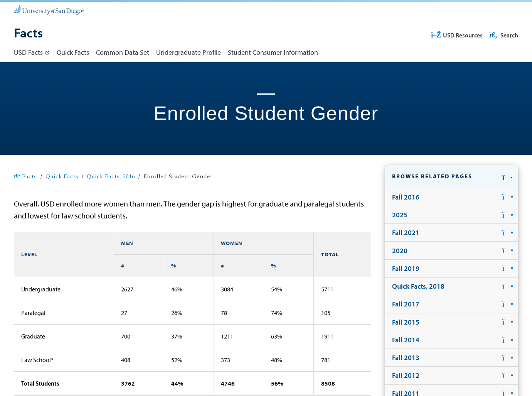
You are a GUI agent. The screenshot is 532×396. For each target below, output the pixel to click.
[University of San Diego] (49, 9)
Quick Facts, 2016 (111, 177)
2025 (400, 215)
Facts (25, 177)
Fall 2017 (406, 304)
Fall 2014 (406, 340)
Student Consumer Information (273, 52)
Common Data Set (123, 52)
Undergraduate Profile (189, 52)
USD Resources (457, 35)
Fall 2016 (406, 197)
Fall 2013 (406, 358)
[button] (452, 177)
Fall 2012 (406, 375)
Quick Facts (73, 52)
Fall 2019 (406, 268)
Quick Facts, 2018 (418, 286)
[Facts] (28, 34)
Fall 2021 (406, 233)
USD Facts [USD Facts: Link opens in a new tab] (28, 52)
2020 (400, 251)
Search (503, 35)
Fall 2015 (406, 322)
